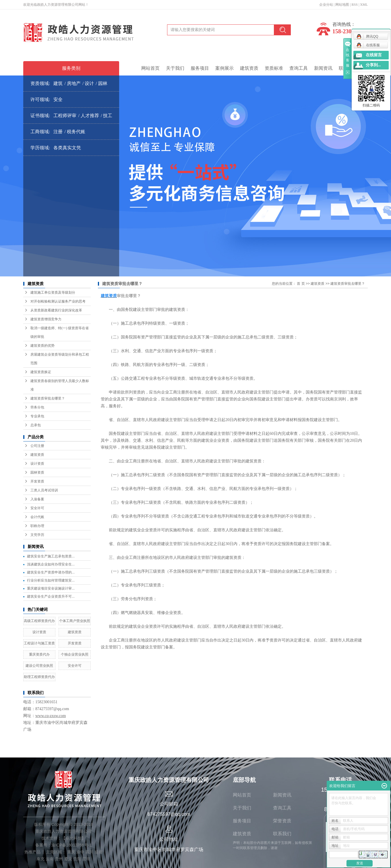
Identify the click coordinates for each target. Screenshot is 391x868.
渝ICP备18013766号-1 (71, 845)
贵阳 (77, 859)
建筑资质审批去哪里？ (48, 398)
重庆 (71, 852)
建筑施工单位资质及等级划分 (53, 292)
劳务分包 (37, 407)
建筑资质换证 (41, 372)
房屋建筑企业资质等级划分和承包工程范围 (60, 359)
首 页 (301, 284)
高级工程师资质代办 (39, 621)
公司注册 (37, 446)
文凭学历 (37, 535)
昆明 (86, 859)
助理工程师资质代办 (39, 677)
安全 (58, 99)
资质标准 (274, 68)
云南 (50, 859)
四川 (89, 852)
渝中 (80, 852)
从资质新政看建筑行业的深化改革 (56, 310)
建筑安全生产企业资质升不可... (51, 596)
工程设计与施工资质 (39, 643)
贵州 (59, 859)
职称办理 (37, 526)
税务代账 (76, 132)
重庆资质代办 (39, 654)
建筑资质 (249, 68)
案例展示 (224, 68)
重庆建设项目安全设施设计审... (51, 588)
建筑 (58, 83)
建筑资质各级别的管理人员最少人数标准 (60, 385)
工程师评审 (65, 116)
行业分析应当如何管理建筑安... (51, 580)
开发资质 (37, 481)
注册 (58, 132)
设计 (89, 83)
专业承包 (37, 416)
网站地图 (342, 5)
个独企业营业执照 (75, 654)
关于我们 (175, 68)
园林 (103, 83)
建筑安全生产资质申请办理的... (51, 572)
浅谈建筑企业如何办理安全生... (51, 564)
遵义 (68, 859)
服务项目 (200, 68)
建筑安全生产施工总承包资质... (51, 556)
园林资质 (37, 472)
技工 (108, 116)
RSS (355, 5)
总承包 (36, 425)
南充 (40, 859)
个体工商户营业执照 (75, 621)
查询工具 (299, 68)
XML (364, 5)
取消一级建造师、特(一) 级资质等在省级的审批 (60, 332)
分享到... (373, 65)
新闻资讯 (323, 68)
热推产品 (32, 852)
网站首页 (150, 68)
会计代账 (37, 517)
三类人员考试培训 (44, 490)
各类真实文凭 (67, 148)
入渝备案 (37, 499)
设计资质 (37, 464)
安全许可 (37, 508)
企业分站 (326, 5)
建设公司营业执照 (39, 666)
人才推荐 (90, 116)
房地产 (74, 83)
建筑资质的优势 (42, 346)
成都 (98, 852)
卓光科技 (73, 838)
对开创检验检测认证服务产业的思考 (58, 301)
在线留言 (374, 55)
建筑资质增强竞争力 (46, 319)
